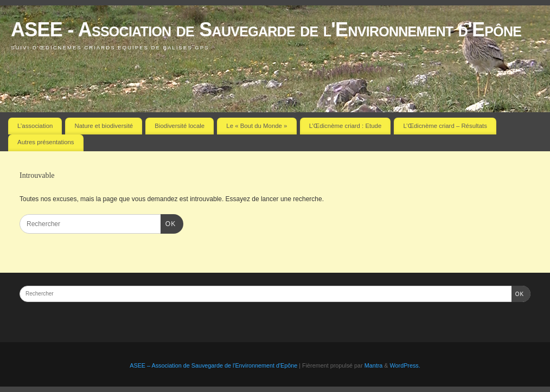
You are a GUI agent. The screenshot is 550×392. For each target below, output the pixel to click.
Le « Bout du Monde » (257, 126)
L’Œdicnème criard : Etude (346, 126)
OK (168, 223)
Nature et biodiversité (104, 126)
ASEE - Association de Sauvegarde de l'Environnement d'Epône (266, 30)
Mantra (374, 365)
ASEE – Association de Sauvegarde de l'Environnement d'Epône (213, 365)
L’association (35, 126)
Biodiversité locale (180, 126)
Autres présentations (46, 142)
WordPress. (405, 365)
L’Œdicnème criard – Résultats (445, 126)
